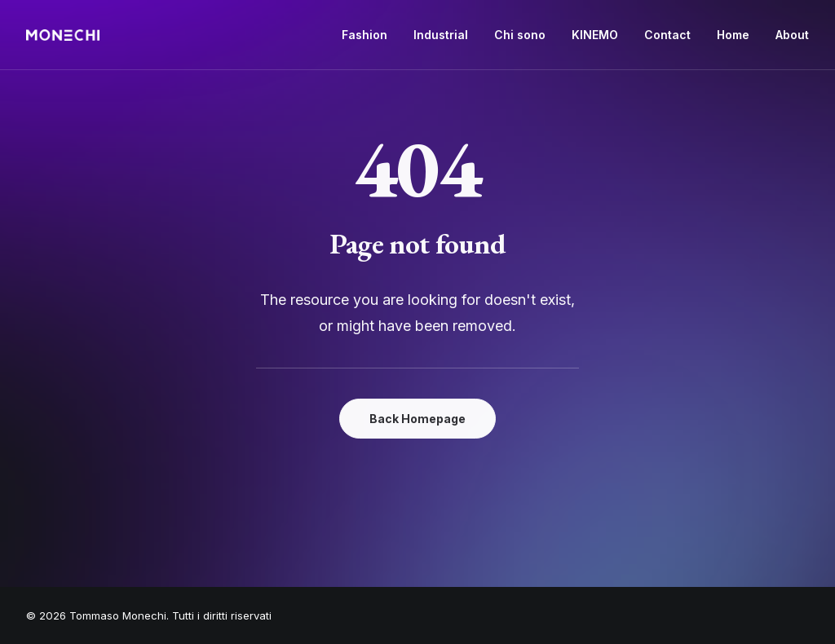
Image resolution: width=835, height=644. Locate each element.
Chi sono (520, 35)
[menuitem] (370, 35)
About (792, 35)
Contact (667, 35)
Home (733, 35)
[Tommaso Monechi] (63, 35)
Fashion (364, 35)
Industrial (441, 35)
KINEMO (595, 35)
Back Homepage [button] (417, 419)
